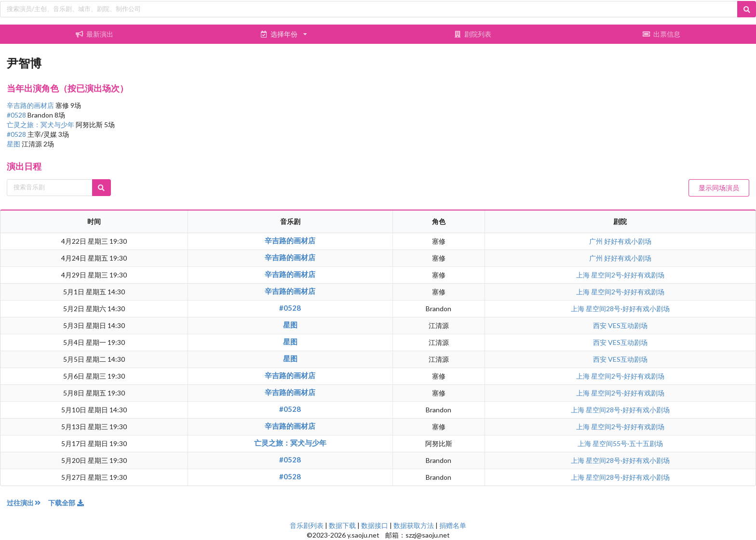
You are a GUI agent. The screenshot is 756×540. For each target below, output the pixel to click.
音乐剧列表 (307, 525)
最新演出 (94, 34)
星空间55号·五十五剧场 (628, 443)
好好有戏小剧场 (628, 241)
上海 (584, 275)
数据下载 (342, 525)
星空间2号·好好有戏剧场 (628, 275)
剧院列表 (472, 34)
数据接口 (375, 525)
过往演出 (27, 503)
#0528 (17, 115)
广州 (597, 241)
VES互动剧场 (628, 325)
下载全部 (67, 503)
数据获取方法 (414, 525)
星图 (14, 144)
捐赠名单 (453, 525)
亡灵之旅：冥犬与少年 (41, 125)
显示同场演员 (719, 188)
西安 (601, 325)
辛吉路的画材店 (31, 105)
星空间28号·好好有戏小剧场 (628, 309)
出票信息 (661, 34)
